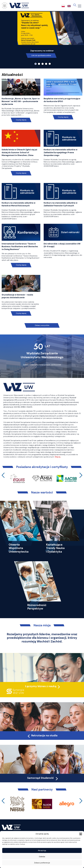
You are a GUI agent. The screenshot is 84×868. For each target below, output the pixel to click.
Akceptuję (42, 851)
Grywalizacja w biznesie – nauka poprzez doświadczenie (17, 296)
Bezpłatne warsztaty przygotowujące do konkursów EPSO (62, 100)
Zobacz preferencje (42, 863)
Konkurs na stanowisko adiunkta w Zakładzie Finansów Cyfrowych (61, 204)
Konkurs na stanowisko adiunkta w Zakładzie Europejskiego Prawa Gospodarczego (61, 152)
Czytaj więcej (21, 120)
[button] (81, 834)
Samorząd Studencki (43, 778)
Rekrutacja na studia (42, 735)
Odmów (42, 857)
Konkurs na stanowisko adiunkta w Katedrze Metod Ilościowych (19, 204)
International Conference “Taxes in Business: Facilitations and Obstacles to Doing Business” (20, 246)
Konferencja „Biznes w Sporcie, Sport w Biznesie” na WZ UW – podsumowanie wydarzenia (21, 101)
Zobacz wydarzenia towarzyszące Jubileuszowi (42, 365)
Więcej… (58, 457)
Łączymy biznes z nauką (41, 686)
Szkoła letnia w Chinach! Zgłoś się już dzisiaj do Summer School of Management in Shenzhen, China (19, 152)
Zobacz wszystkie (42, 325)
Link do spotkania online (41, 55)
